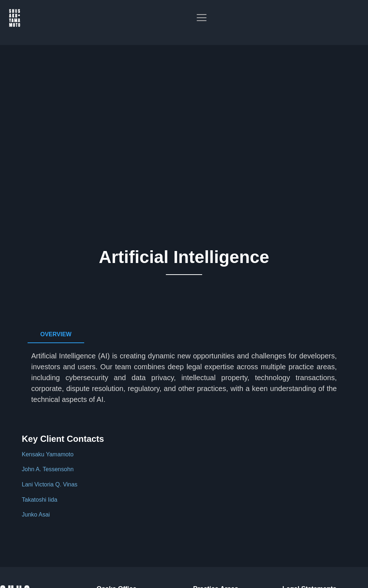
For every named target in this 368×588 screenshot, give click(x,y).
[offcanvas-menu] (357, 25)
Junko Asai (36, 515)
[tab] (56, 335)
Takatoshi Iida (40, 500)
